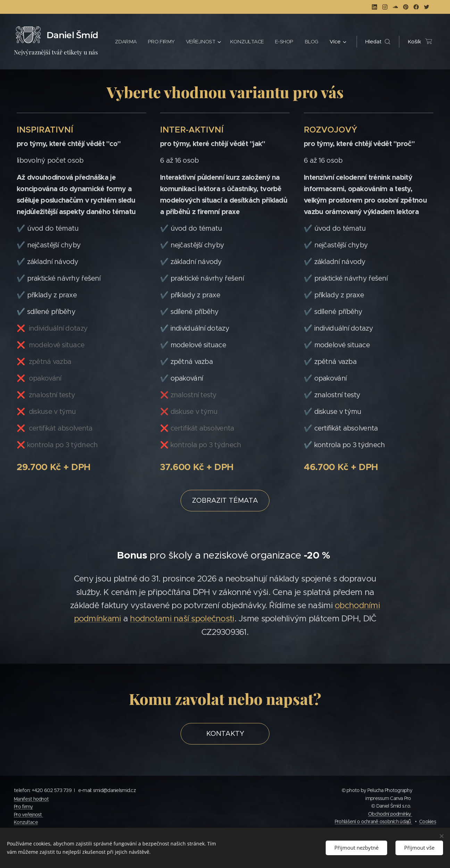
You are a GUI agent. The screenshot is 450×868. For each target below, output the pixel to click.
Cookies (428, 822)
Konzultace (26, 822)
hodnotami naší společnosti (182, 619)
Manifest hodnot (31, 799)
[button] (378, 42)
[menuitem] (147, 42)
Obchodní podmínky (390, 814)
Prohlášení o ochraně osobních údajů (373, 822)
